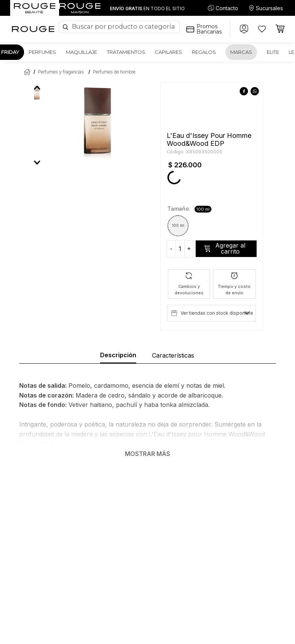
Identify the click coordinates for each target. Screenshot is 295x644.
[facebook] (244, 91)
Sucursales (269, 8)
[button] (178, 226)
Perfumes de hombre (114, 72)
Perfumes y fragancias (61, 72)
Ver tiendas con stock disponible (217, 313)
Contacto (227, 8)
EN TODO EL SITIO (147, 8)
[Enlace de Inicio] (26, 72)
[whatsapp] (255, 91)
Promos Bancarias (209, 29)
